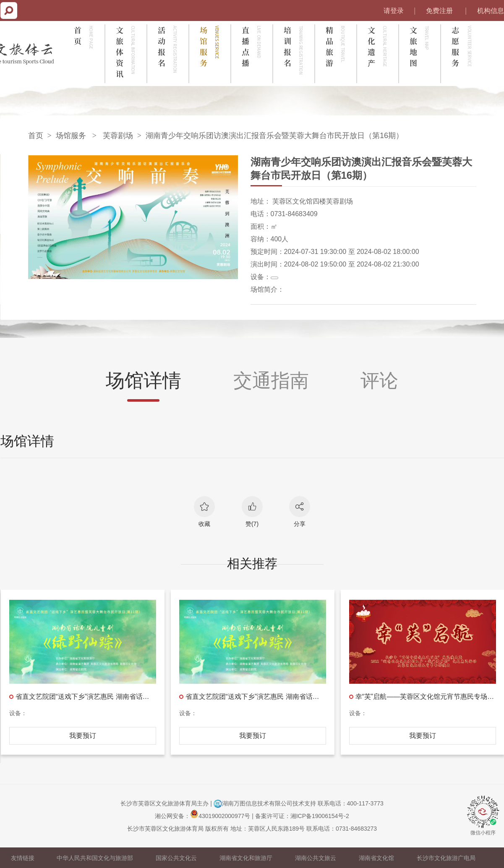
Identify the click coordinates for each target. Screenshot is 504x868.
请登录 (394, 11)
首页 (36, 136)
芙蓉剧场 (118, 136)
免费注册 (439, 11)
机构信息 (491, 11)
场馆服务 (71, 136)
